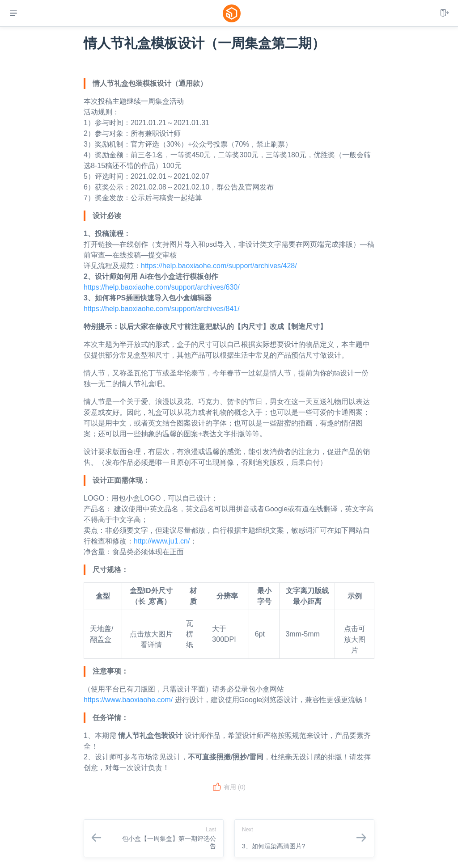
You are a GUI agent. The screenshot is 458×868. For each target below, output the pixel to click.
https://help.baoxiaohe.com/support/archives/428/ (219, 266)
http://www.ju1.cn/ (162, 541)
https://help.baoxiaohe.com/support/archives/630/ (162, 287)
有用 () (229, 787)
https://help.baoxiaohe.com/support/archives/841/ (162, 309)
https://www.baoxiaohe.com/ (128, 700)
